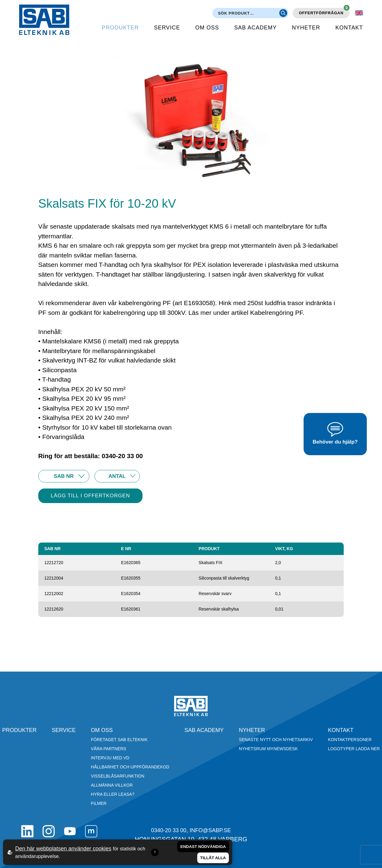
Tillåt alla (213, 858)
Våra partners (108, 749)
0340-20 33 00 (169, 830)
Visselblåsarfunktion (118, 776)
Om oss (207, 28)
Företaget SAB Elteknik (119, 740)
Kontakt (349, 28)
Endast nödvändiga (203, 847)
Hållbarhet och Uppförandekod (130, 767)
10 (117, 476)
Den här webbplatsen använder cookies (63, 849)
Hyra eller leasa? (113, 794)
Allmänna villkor (112, 785)
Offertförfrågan (324, 12)
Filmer (99, 803)
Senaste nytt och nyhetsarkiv (276, 740)
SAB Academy (255, 28)
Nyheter (306, 28)
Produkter (120, 28)
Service (167, 28)
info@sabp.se (210, 830)
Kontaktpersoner (350, 740)
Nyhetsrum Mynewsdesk (268, 749)
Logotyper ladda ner (354, 749)
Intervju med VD (110, 758)
